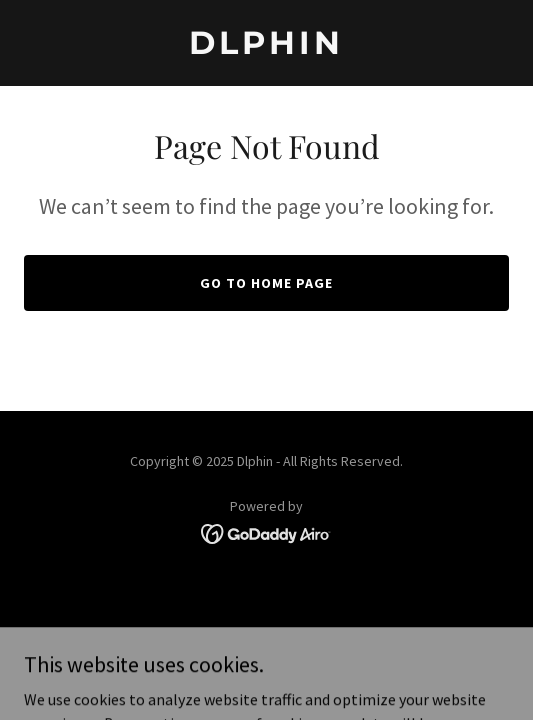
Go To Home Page (266, 283)
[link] (266, 48)
